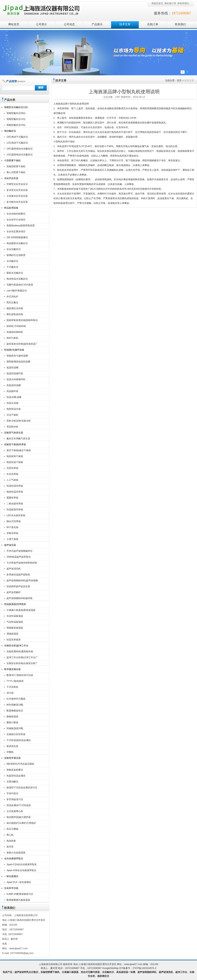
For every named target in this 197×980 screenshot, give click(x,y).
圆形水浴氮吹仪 (15, 273)
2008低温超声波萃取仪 (19, 557)
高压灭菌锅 (12, 829)
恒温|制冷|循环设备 (14, 350)
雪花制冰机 (12, 427)
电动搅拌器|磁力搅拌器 (19, 817)
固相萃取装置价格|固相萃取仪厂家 (22, 321)
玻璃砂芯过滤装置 (16, 255)
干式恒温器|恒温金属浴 (19, 740)
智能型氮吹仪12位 (16, 119)
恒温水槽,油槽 (14, 397)
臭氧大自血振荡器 (16, 853)
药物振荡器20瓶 (15, 728)
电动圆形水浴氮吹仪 (17, 243)
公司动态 (69, 24)
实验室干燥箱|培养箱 (15, 444)
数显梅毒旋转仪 (15, 711)
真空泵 (10, 847)
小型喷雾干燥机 (12, 161)
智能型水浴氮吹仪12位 (16, 107)
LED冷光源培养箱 (16, 515)
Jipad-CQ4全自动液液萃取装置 (22, 865)
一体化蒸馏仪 (11, 876)
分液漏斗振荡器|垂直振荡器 (21, 610)
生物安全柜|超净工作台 (16, 646)
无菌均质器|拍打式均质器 (20, 285)
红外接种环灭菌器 (16, 699)
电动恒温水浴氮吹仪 (17, 279)
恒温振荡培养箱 (15, 510)
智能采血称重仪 (15, 770)
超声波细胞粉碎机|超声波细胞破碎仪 (22, 581)
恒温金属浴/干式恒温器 (19, 805)
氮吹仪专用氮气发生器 (18, 439)
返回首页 (157, 3)
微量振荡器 (12, 717)
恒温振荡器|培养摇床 (15, 604)
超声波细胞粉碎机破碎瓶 (20, 598)
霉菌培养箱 (12, 498)
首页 (179, 80)
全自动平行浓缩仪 (16, 220)
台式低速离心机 (15, 811)
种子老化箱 (12, 527)
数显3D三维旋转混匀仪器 (20, 675)
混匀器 (10, 693)
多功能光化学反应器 (17, 202)
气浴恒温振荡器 (15, 622)
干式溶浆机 (12, 687)
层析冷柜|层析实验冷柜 (19, 421)
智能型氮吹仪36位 (16, 113)
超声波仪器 (10, 545)
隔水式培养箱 (14, 521)
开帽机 (10, 752)
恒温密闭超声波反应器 (18, 586)
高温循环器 (12, 391)
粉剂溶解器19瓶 (15, 705)
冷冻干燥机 (12, 415)
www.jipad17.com (133, 964)
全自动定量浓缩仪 (16, 231)
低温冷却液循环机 (16, 379)
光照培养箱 (12, 468)
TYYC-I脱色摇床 (15, 681)
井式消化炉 (12, 297)
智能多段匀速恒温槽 (17, 356)
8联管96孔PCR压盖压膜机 (20, 764)
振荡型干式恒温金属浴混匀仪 (22, 788)
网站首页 (14, 24)
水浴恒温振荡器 (15, 616)
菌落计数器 (12, 722)
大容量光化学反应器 (17, 196)
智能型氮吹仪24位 (16, 125)
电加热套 (11, 841)
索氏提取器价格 (15, 314)
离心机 (10, 835)
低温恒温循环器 (15, 373)
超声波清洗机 (14, 569)
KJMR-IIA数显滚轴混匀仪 (20, 894)
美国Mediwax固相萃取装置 (21, 226)
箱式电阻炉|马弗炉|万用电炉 (21, 823)
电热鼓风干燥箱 (15, 456)
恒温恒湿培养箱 (15, 486)
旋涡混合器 (12, 746)
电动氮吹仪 (10, 131)
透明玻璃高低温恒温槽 (18, 362)
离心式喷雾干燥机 (16, 172)
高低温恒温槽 (14, 385)
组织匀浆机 (12, 338)
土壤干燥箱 (12, 539)
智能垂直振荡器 (15, 628)
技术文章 (125, 24)
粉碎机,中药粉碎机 (16, 326)
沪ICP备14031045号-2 (144, 968)
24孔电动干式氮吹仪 (17, 137)
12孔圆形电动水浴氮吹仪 (20, 155)
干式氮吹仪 (12, 267)
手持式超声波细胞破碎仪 (20, 551)
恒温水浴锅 (12, 403)
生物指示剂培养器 (16, 734)
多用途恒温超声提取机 (18, 575)
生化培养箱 (12, 474)
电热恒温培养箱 (15, 492)
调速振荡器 (12, 634)
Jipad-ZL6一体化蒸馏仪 (19, 882)
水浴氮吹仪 (12, 261)
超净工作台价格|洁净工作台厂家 (22, 658)
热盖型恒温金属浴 (16, 776)
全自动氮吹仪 (14, 249)
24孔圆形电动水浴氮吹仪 (20, 149)
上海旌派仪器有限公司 (46, 10)
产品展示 (97, 24)
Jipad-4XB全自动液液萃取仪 (21, 870)
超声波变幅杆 (14, 592)
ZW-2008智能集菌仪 (17, 237)
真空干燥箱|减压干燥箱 (19, 450)
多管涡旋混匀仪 (15, 799)
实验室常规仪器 (12, 758)
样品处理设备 (11, 208)
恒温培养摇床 (14, 640)
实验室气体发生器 (14, 433)
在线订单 (170, 3)
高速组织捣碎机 (15, 332)
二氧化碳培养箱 (15, 504)
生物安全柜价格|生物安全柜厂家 (22, 664)
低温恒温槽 (12, 368)
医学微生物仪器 (12, 669)
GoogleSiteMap (110, 968)
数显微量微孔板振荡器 (18, 900)
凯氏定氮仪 (12, 302)
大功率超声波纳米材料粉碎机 (22, 563)
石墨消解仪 (12, 782)
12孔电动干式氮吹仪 (17, 143)
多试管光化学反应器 (17, 190)
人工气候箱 (12, 480)
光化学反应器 (11, 178)
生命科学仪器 (11, 888)
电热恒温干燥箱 (15, 462)
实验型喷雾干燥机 (16, 166)
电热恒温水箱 (14, 409)
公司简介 (42, 24)
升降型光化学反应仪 (17, 184)
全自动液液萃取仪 (14, 859)
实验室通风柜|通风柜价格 (20, 651)
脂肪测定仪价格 (15, 308)
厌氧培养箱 (12, 533)
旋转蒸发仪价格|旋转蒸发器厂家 (22, 344)
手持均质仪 (12, 793)
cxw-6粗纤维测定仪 (17, 291)
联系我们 (183, 3)
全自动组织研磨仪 (16, 214)
